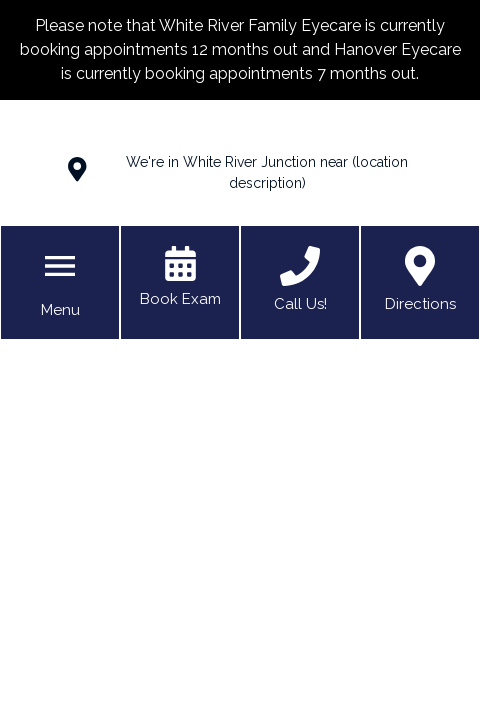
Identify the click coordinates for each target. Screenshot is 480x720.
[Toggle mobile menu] (60, 266)
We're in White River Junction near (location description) (267, 172)
